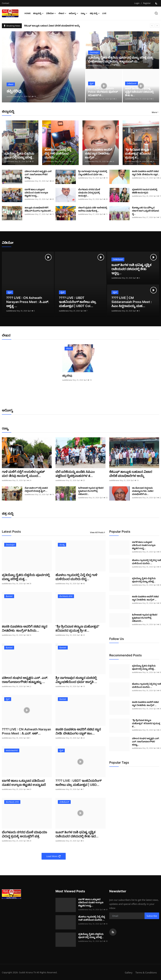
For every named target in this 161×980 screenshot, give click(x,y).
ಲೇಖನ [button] (62, 13)
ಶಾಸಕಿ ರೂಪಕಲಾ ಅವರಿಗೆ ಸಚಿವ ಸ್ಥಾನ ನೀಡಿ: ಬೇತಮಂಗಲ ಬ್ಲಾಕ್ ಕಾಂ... (78, 731)
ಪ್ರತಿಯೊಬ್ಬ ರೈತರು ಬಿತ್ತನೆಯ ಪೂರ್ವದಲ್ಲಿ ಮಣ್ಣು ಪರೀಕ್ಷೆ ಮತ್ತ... (26, 577)
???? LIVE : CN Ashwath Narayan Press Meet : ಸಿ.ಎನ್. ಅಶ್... (26, 731)
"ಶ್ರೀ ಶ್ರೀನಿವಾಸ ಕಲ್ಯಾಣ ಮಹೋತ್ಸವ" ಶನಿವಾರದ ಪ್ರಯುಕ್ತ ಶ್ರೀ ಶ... (77, 628)
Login (137, 3)
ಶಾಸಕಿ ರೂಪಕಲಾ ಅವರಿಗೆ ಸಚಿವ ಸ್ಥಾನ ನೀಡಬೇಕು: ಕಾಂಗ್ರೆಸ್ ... (99, 154)
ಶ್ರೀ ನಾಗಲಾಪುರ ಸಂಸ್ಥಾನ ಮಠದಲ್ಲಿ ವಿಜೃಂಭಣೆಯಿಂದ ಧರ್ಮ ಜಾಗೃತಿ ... (76, 680)
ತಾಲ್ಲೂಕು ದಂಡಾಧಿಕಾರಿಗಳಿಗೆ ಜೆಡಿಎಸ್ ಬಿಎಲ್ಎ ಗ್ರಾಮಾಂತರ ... (39, 209)
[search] (156, 13)
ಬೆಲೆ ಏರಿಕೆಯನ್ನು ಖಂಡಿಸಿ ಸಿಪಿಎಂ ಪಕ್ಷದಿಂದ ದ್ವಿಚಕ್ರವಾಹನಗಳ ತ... (75, 474)
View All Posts (98, 532)
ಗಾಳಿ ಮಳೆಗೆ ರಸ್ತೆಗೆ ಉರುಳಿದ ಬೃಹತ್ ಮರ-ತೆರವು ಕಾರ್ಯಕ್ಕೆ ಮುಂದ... (23, 474)
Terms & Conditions (146, 972)
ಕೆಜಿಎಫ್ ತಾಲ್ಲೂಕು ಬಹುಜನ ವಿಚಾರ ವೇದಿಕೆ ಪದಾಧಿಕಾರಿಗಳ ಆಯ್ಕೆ (53, 26)
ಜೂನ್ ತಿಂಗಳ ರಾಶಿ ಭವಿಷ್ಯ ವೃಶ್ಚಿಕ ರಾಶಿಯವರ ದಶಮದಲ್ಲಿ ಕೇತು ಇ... (139, 92)
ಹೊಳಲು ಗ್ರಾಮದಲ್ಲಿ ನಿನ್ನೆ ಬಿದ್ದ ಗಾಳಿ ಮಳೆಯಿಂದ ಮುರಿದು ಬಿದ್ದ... (76, 577)
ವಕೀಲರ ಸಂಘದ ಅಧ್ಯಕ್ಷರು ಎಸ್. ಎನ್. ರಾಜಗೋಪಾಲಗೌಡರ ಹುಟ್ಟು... (38, 174)
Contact (6, 3)
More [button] (154, 112)
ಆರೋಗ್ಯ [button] (74, 13)
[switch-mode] (156, 3)
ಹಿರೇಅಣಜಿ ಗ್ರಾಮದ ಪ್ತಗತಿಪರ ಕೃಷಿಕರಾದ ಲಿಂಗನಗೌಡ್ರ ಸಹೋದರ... (91, 491)
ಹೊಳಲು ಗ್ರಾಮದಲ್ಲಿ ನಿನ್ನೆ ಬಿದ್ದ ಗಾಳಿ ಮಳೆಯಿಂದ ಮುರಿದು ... (58, 154)
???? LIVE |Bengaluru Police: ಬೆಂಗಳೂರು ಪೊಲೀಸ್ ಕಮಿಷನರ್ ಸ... (103, 92)
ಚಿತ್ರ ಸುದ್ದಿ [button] (95, 13)
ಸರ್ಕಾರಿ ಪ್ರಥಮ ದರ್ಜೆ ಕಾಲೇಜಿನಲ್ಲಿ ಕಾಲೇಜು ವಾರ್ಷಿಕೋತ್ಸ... (93, 209)
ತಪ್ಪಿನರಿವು (67, 376)
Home (28, 13)
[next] (157, 26)
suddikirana (11, 96)
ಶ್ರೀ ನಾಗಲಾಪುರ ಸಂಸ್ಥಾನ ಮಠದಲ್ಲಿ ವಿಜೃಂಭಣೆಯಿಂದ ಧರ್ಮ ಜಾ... (93, 173)
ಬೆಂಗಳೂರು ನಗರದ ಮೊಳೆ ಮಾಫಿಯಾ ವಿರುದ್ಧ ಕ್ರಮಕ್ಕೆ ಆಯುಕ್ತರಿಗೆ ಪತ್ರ (24, 834)
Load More (54, 856)
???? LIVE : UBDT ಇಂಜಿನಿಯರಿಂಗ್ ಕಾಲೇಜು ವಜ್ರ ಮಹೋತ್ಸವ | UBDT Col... (78, 302)
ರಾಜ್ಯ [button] (84, 13)
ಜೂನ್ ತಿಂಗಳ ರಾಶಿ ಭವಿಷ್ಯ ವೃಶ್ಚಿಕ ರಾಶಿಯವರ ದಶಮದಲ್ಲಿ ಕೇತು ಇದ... (77, 834)
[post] (44, 67)
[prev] (152, 26)
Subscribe (152, 916)
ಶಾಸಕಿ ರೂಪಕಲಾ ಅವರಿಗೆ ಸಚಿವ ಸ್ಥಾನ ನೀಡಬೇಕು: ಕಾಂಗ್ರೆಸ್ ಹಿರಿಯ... (25, 628)
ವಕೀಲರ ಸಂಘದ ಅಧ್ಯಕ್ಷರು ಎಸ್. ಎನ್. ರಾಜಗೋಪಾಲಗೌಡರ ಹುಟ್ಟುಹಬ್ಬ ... (25, 680)
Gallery (129, 972)
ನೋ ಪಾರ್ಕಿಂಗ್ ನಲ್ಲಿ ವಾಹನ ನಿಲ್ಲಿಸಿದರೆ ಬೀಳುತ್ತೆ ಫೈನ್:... (36, 489)
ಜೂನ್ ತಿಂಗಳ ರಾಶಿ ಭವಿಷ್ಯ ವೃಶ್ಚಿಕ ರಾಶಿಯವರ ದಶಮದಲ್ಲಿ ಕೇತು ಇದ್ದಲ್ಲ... (131, 269)
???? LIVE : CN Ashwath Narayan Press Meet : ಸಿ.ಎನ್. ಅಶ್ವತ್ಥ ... (28, 302)
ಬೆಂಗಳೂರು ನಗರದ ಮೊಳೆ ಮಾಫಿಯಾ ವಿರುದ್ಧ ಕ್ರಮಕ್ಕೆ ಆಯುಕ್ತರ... (89, 193)
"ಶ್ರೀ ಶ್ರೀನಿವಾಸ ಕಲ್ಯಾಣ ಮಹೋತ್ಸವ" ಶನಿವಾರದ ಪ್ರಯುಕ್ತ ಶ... (138, 154)
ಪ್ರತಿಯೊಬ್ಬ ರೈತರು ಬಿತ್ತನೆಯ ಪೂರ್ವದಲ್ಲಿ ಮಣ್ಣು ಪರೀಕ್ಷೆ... (19, 155)
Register (147, 3)
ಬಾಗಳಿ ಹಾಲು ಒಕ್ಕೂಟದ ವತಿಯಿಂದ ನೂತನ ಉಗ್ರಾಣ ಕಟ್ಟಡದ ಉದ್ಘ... (36, 193)
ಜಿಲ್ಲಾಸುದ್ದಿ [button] (38, 13)
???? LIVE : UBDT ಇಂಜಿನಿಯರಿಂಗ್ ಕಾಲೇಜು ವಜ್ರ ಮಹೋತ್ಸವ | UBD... (78, 783)
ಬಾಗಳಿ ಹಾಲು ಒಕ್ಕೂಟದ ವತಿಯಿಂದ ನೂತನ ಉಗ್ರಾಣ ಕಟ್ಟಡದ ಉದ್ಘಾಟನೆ (24, 783)
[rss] (113, 932)
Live (104, 13)
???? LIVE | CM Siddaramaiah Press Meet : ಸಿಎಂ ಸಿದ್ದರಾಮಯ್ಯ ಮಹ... (132, 302)
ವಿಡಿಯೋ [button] (51, 13)
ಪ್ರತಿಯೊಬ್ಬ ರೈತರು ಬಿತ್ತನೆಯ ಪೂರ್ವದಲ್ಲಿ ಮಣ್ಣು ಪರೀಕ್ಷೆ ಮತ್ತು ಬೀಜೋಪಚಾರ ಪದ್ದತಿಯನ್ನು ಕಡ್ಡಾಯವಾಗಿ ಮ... (121, 59)
